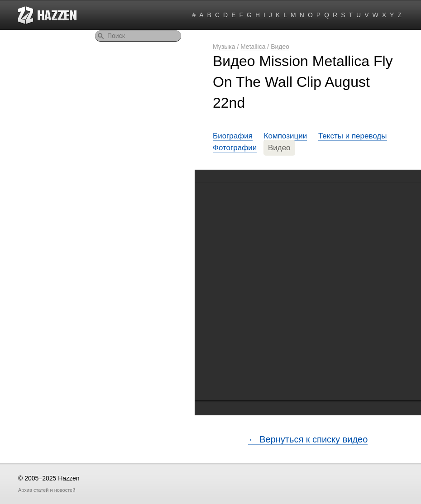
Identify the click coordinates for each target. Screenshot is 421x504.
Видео (280, 47)
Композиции (286, 136)
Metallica (253, 47)
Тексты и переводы (353, 136)
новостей (65, 490)
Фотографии (235, 148)
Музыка (224, 47)
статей (41, 490)
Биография (233, 136)
